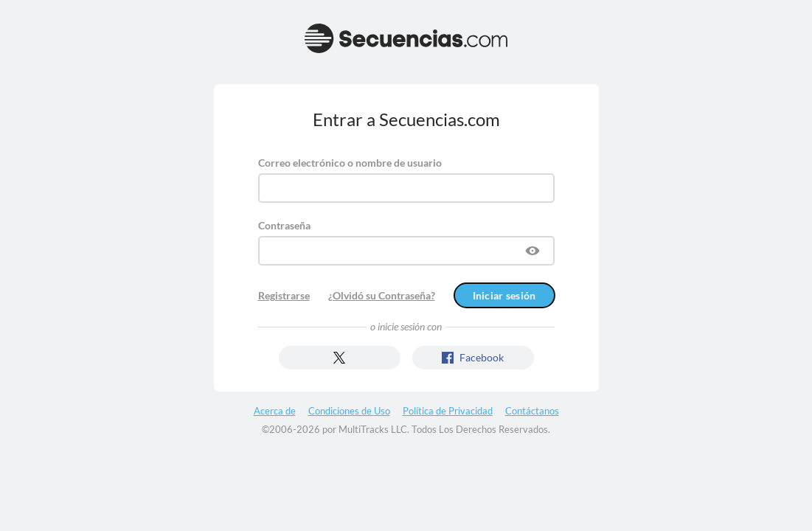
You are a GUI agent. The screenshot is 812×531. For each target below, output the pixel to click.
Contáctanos (532, 411)
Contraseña (284, 225)
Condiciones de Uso (349, 411)
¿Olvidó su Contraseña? (382, 295)
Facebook (473, 357)
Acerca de (275, 411)
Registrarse (284, 295)
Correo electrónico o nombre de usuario (350, 163)
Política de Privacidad (448, 411)
